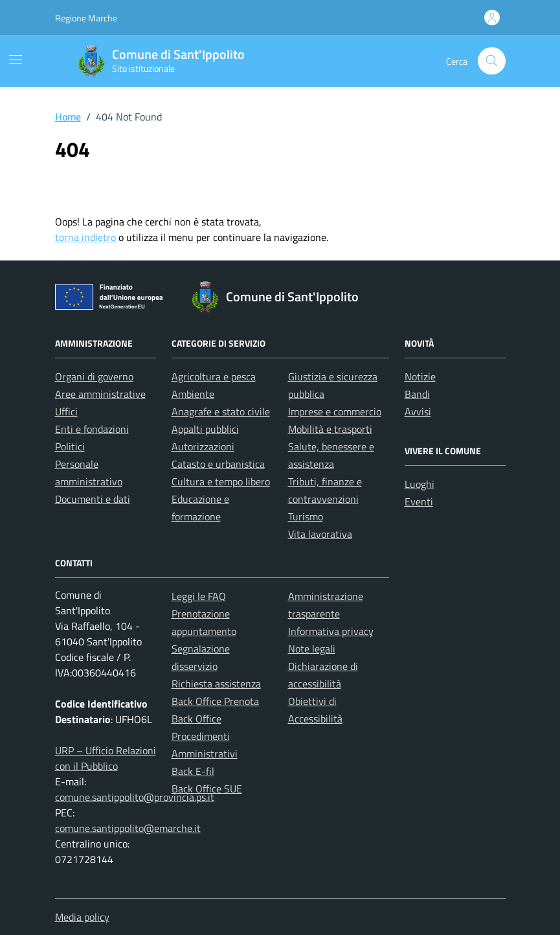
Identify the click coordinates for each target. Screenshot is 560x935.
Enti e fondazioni (92, 429)
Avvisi (418, 411)
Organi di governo (94, 376)
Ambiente (193, 394)
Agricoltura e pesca (214, 376)
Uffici (66, 411)
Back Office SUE (207, 789)
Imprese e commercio (335, 411)
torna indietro (85, 237)
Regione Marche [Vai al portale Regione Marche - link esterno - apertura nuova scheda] (86, 18)
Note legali (312, 649)
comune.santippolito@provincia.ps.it (135, 797)
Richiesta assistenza (216, 684)
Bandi (417, 394)
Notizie (420, 376)
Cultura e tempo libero (221, 481)
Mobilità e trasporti (330, 429)
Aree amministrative (100, 394)
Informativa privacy (331, 631)
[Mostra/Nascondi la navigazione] (16, 60)
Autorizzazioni (203, 446)
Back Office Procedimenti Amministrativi (205, 736)
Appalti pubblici (205, 429)
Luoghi (420, 484)
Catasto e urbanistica (218, 464)
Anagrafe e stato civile (221, 411)
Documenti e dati (93, 499)
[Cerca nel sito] (492, 61)
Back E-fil (193, 771)
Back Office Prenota (215, 701)
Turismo (306, 516)
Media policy (82, 917)
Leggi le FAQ (199, 596)
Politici (70, 446)
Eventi (419, 502)
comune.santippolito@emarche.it (128, 828)
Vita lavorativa (320, 534)
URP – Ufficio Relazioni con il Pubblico (106, 758)
